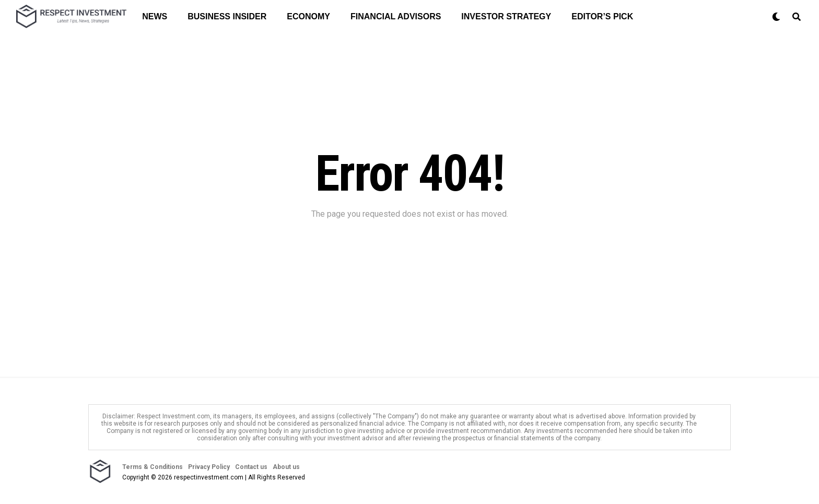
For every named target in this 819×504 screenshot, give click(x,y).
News (155, 16)
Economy (308, 16)
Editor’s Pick (602, 16)
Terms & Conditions (153, 467)
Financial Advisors (396, 16)
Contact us (251, 467)
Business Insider (227, 16)
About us (286, 467)
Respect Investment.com (173, 416)
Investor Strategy (506, 16)
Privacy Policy (209, 467)
